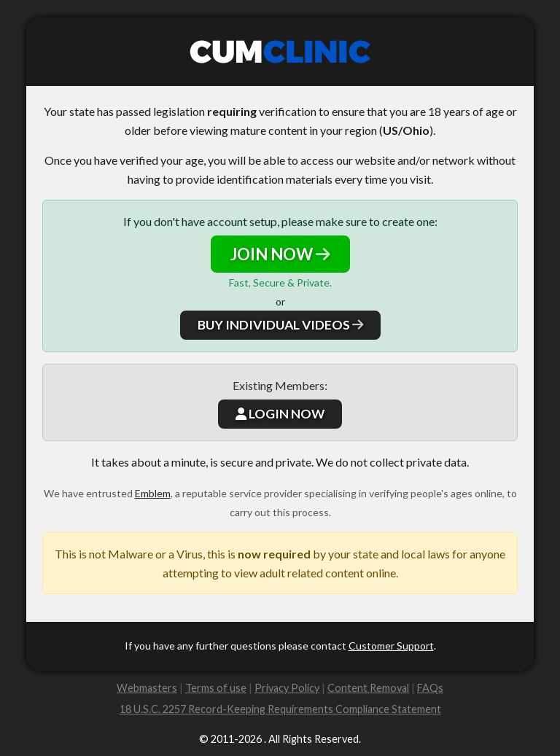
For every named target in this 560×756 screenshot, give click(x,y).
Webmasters (147, 688)
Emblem (153, 493)
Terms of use (216, 688)
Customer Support (391, 646)
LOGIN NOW (280, 414)
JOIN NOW (280, 254)
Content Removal (368, 688)
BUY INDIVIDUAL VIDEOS (280, 325)
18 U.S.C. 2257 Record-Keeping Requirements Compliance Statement (280, 709)
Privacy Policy (287, 688)
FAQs (430, 688)
